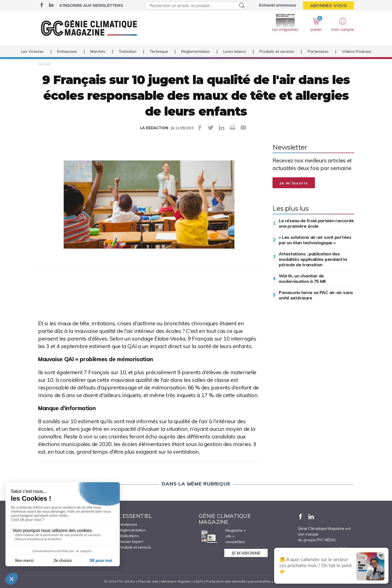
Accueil (44, 64)
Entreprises (67, 51)
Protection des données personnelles (238, 581)
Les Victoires (33, 51)
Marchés (98, 51)
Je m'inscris (294, 183)
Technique (159, 51)
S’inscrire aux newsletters (91, 5)
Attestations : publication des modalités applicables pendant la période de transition (313, 259)
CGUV (198, 581)
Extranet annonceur (278, 5)
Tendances (128, 524)
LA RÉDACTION (154, 128)
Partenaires (318, 51)
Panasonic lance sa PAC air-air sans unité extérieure (316, 295)
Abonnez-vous (328, 5)
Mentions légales (176, 581)
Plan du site (148, 581)
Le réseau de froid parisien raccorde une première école (316, 223)
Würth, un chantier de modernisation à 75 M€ (302, 278)
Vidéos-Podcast (356, 51)
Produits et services (277, 51)
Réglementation (196, 51)
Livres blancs (235, 51)
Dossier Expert (131, 541)
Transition (128, 51)
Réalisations (129, 536)
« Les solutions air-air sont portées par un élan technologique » (315, 240)
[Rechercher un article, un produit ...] (196, 5)
